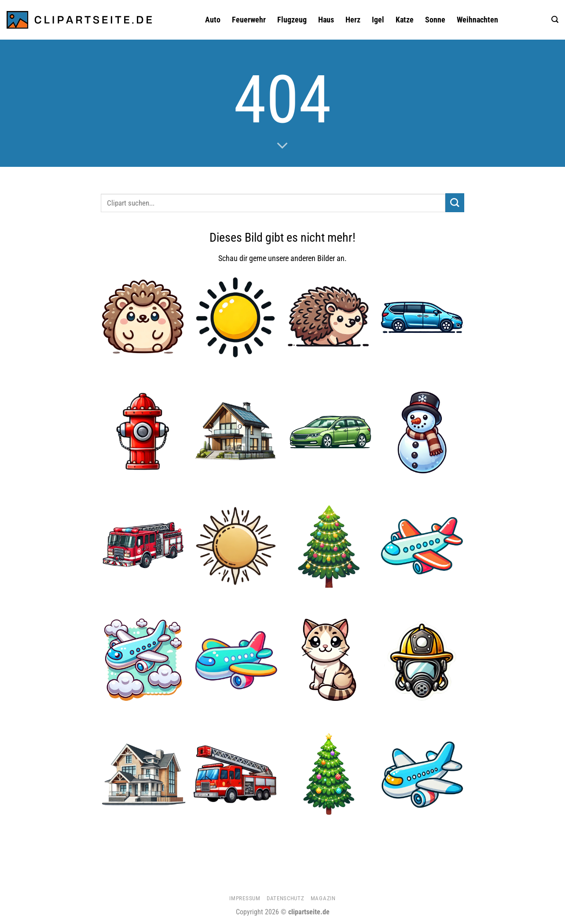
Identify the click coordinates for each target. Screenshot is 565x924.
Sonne (435, 20)
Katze (405, 20)
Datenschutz (285, 898)
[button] (555, 20)
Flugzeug (292, 20)
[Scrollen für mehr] (282, 146)
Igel (378, 20)
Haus (326, 20)
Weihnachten (477, 20)
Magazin (323, 898)
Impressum (245, 898)
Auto (213, 20)
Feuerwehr (249, 20)
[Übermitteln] (455, 203)
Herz (353, 20)
